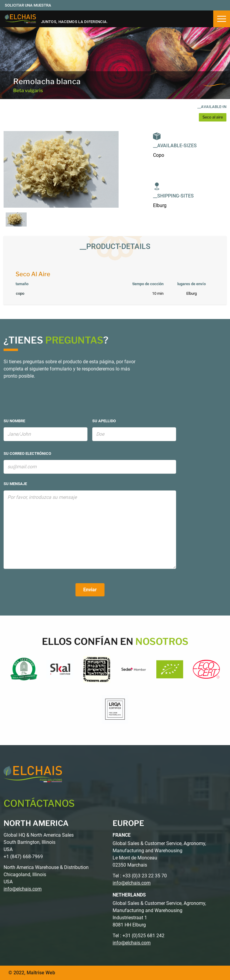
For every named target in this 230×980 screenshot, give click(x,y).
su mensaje (15, 484)
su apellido (104, 421)
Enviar (90, 590)
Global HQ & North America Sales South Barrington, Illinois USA (39, 842)
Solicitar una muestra (28, 5)
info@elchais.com (23, 889)
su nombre (14, 421)
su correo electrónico (27, 453)
